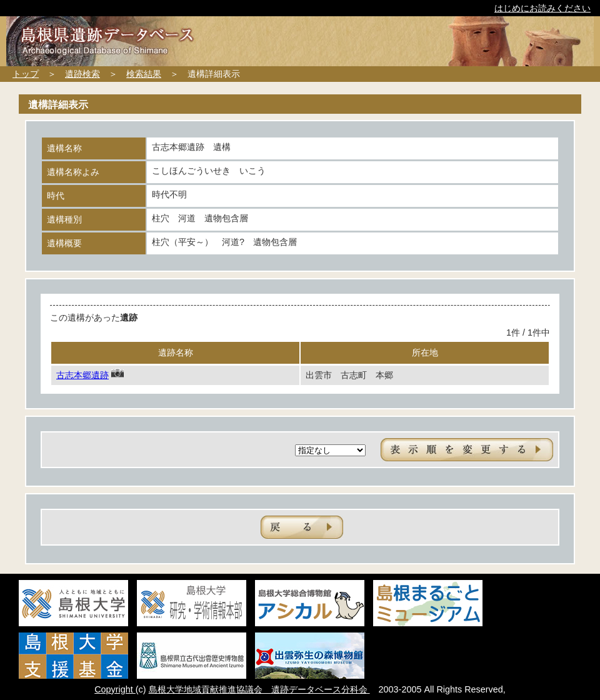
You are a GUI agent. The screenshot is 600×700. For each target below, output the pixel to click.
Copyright (115, 689)
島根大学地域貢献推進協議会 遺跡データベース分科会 (259, 689)
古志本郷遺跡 (82, 375)
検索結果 (144, 74)
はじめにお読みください (542, 8)
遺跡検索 (82, 74)
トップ (26, 74)
